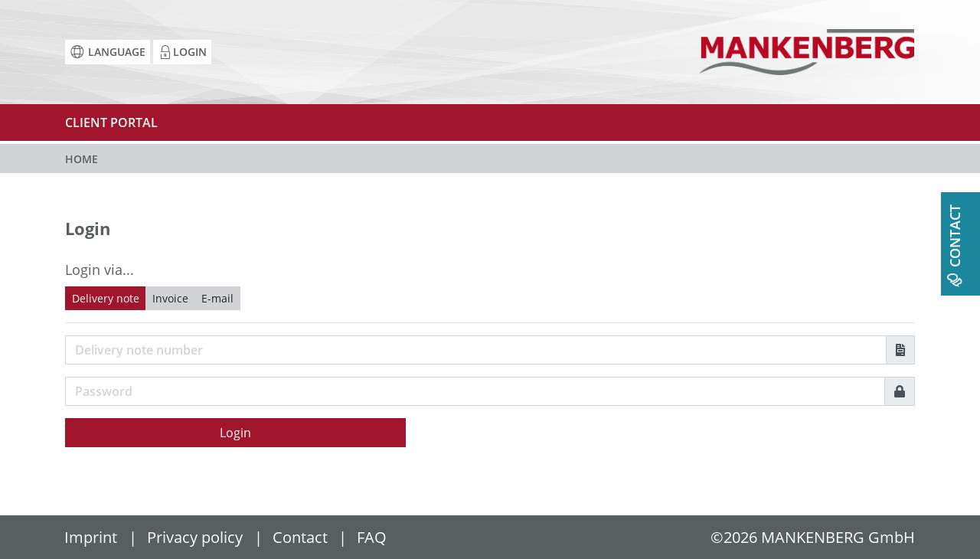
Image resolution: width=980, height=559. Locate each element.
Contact (300, 537)
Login (235, 433)
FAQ (372, 537)
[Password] (475, 391)
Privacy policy (195, 537)
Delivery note (106, 298)
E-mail (217, 298)
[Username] (476, 350)
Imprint (91, 537)
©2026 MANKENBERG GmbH (813, 537)
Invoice (170, 298)
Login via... (100, 270)
